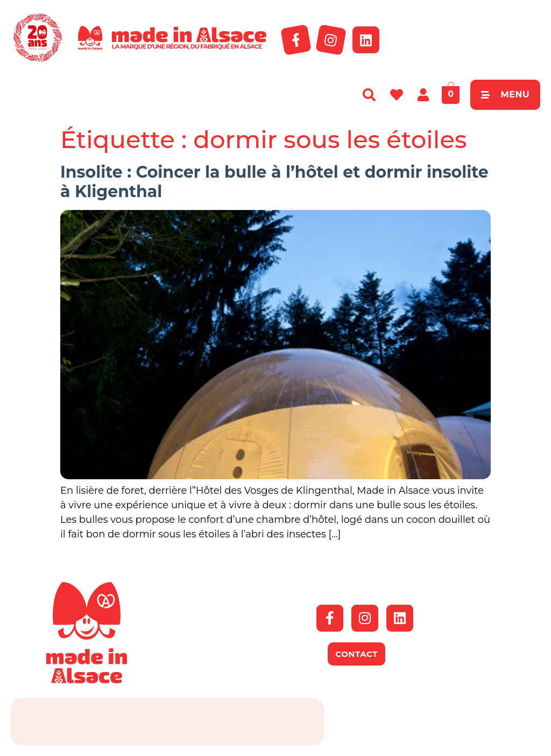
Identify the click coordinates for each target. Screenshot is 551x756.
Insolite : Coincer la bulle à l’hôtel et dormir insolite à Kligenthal (274, 182)
